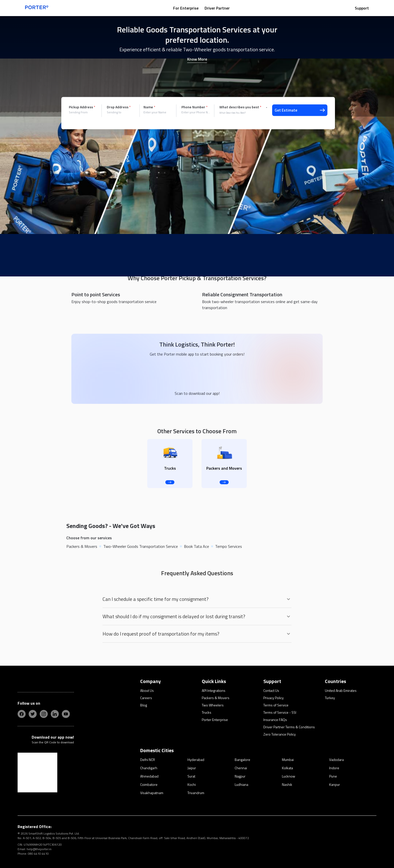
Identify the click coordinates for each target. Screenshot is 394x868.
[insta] (44, 714)
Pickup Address (82, 107)
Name (149, 107)
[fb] (22, 714)
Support (362, 8)
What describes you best (240, 107)
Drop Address (119, 107)
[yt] (66, 714)
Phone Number (194, 107)
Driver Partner (217, 8)
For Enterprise (186, 8)
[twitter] (33, 714)
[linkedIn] (55, 714)
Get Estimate (300, 110)
